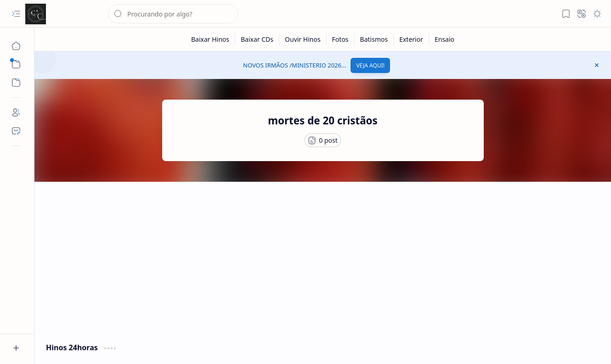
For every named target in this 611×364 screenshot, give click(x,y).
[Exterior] (411, 39)
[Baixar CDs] (257, 39)
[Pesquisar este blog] (173, 14)
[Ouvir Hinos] (303, 39)
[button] (16, 14)
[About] (16, 112)
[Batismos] (374, 39)
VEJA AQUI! (370, 65)
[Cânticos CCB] (36, 14)
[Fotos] (341, 39)
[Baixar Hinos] (210, 39)
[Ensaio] (444, 39)
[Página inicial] (16, 46)
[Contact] (16, 131)
